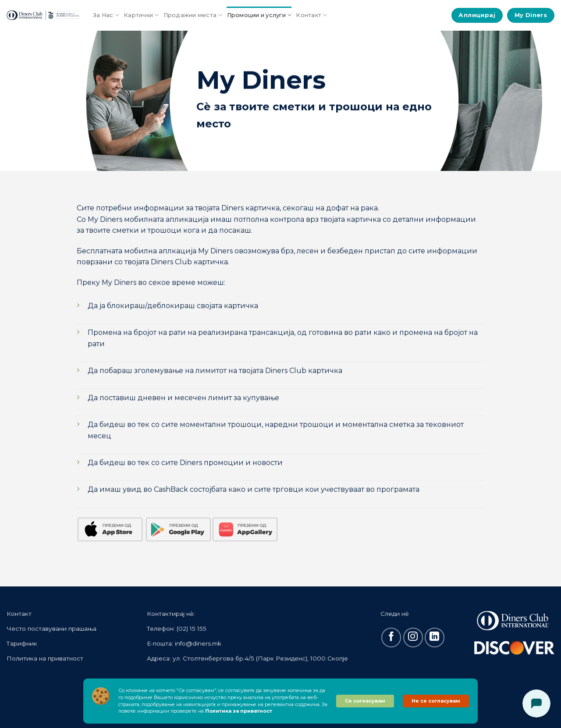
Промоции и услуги (259, 15)
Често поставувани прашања (51, 629)
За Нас (106, 15)
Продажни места (193, 15)
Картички (141, 15)
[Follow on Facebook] (391, 637)
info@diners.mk (198, 643)
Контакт (311, 15)
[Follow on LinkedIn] (435, 637)
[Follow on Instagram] (413, 637)
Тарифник (22, 643)
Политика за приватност (239, 711)
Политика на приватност (45, 658)
